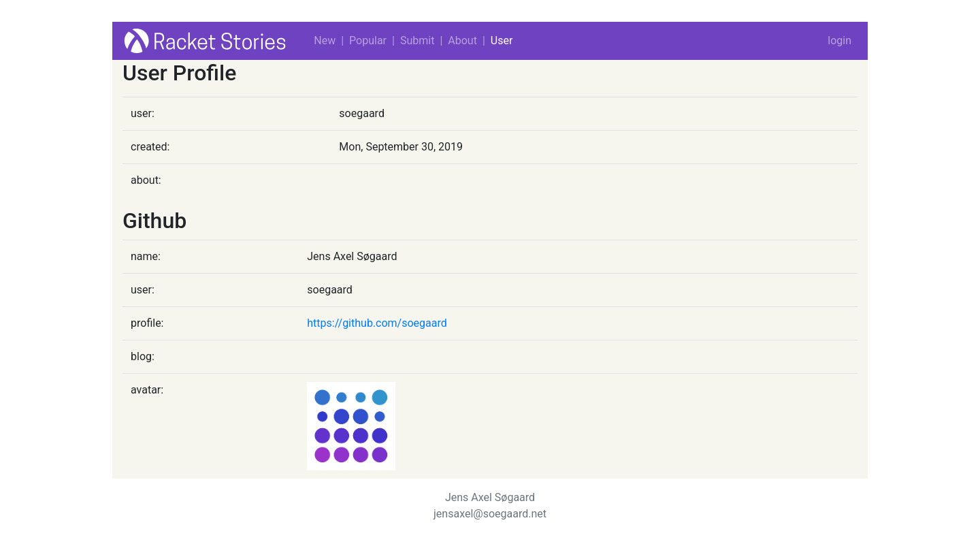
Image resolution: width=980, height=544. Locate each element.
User (502, 41)
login (839, 41)
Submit (417, 41)
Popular (368, 41)
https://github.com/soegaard (377, 323)
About (462, 41)
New (325, 41)
